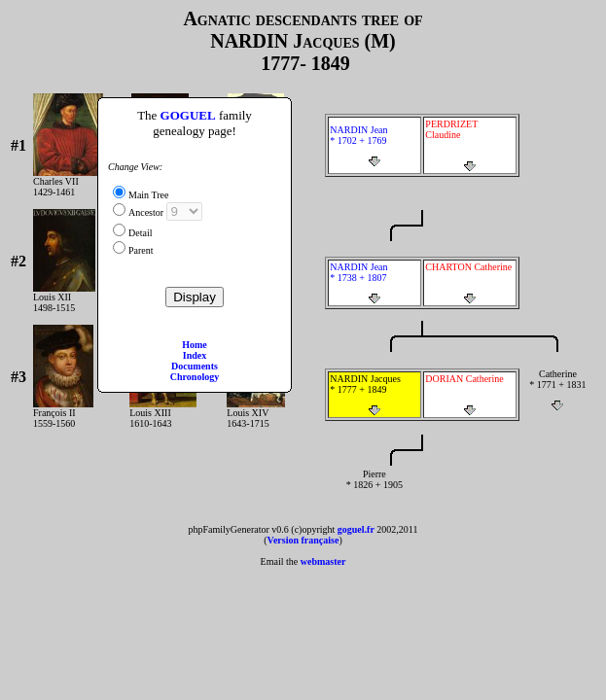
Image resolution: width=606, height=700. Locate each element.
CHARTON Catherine (470, 283)
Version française (303, 540)
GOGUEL (188, 115)
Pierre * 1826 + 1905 (374, 490)
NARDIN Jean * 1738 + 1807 (374, 283)
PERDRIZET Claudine (470, 145)
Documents (195, 366)
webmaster (323, 561)
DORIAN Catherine (470, 395)
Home (195, 345)
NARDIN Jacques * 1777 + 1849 (374, 395)
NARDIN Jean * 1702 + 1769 (374, 146)
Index (195, 355)
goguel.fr (356, 529)
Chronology (195, 377)
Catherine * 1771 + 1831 (557, 390)
